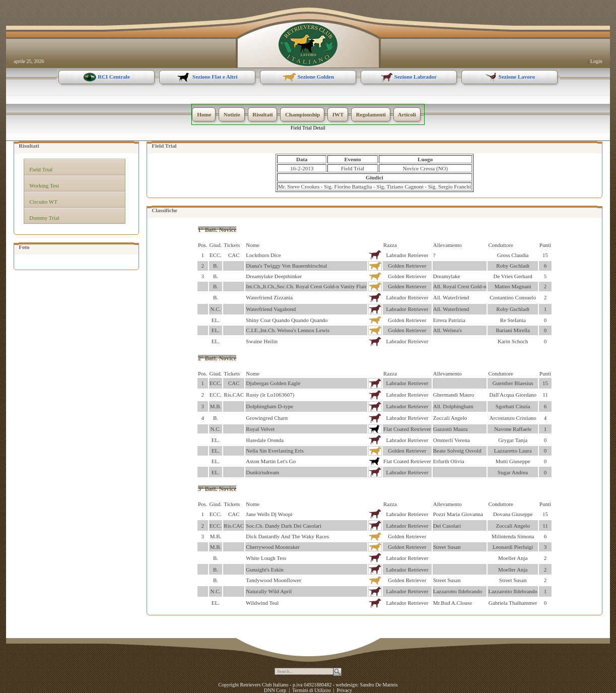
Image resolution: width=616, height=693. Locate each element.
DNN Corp (275, 690)
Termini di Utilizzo (312, 690)
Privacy (344, 690)
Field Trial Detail (308, 128)
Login (596, 61)
